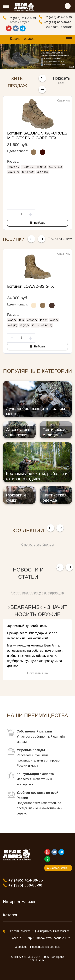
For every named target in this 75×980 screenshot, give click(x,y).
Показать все (61, 80)
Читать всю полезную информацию (37, 593)
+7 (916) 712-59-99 (22, 18)
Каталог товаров (22, 39)
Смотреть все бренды (37, 545)
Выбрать (39, 223)
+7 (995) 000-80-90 (58, 22)
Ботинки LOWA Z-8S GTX (30, 287)
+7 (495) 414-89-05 (58, 17)
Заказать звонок (58, 27)
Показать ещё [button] (37, 674)
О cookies (21, 947)
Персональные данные (45, 947)
